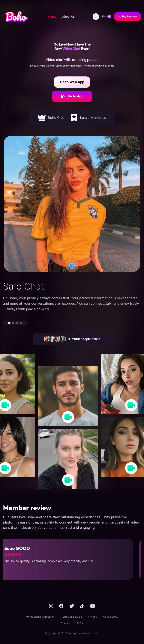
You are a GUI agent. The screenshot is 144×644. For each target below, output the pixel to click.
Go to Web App (72, 82)
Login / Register (127, 16)
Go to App (72, 96)
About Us (68, 16)
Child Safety (111, 617)
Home (52, 16)
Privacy (93, 617)
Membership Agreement (41, 617)
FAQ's (80, 623)
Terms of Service (72, 617)
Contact (66, 623)
